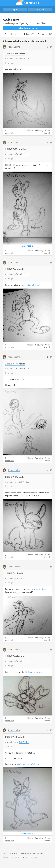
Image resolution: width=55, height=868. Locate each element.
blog (35, 857)
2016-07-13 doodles (15, 364)
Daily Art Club (24, 59)
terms (20, 857)
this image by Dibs (35, 672)
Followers (28, 34)
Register (40, 9)
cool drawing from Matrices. (28, 764)
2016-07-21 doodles (15, 53)
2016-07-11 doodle (14, 573)
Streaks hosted (44, 34)
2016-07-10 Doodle (15, 656)
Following (15, 34)
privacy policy (28, 857)
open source (16, 853)
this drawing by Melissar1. (31, 285)
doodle (30, 130)
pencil (47, 133)
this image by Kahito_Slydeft (36, 589)
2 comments (10, 556)
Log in (15, 9)
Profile (5, 34)
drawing (40, 130)
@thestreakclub (37, 853)
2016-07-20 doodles (16, 149)
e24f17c (24, 853)
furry (48, 130)
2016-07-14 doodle (15, 269)
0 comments (10, 132)
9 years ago (9, 63)
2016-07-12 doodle (15, 477)
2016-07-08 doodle (15, 737)
